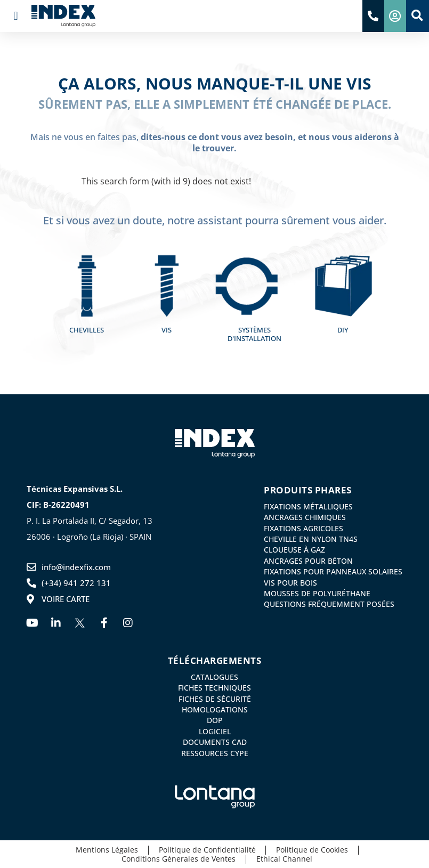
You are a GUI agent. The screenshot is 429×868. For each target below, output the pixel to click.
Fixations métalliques (308, 507)
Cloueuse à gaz (294, 550)
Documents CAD (215, 742)
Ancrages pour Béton (308, 561)
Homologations (215, 710)
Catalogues (214, 677)
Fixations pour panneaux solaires (333, 571)
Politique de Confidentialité (207, 850)
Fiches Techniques (214, 688)
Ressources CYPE (215, 752)
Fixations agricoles (303, 528)
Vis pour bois (290, 582)
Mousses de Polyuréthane (317, 593)
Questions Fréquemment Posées (329, 604)
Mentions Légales (105, 850)
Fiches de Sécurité (215, 699)
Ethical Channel (285, 859)
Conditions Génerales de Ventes (179, 859)
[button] (16, 16)
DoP (215, 720)
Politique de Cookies (313, 850)
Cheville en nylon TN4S (311, 539)
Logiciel (215, 731)
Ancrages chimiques (305, 517)
